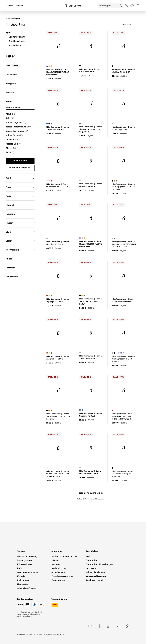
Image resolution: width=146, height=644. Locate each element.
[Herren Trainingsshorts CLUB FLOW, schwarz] (80, 295)
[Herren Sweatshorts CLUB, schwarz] (80, 410)
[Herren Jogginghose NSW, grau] (80, 353)
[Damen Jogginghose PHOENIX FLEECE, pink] (119, 353)
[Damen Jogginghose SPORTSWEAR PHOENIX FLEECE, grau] (113, 238)
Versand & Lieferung (27, 556)
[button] (126, 6)
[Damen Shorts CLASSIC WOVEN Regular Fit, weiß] (82, 123)
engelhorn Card (59, 572)
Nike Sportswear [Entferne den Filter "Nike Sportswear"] (13, 65)
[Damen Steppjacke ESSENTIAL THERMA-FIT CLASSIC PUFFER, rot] (113, 410)
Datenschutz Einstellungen (99, 564)
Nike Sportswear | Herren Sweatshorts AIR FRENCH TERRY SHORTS (58, 474)
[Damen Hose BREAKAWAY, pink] (80, 180)
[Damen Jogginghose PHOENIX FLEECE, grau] (113, 353)
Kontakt (21, 576)
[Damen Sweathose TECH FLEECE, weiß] (47, 181)
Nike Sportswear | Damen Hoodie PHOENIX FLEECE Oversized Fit (58, 72)
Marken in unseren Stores (64, 556)
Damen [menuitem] (9, 6)
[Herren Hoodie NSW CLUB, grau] (47, 238)
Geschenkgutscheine (28, 572)
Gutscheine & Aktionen (63, 576)
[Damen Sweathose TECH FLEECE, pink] (50, 181)
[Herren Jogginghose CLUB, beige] (50, 296)
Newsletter (23, 584)
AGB (88, 556)
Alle (7, 18)
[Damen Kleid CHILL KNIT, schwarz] (80, 66)
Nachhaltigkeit (59, 568)
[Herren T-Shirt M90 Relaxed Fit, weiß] (113, 296)
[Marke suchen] (20, 108)
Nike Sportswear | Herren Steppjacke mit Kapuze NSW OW (123, 474)
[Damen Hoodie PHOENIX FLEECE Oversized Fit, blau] (47, 66)
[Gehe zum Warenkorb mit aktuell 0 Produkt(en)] (138, 6)
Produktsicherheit (95, 580)
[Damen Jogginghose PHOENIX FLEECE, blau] (121, 353)
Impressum (92, 568)
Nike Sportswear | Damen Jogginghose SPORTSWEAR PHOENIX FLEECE (124, 244)
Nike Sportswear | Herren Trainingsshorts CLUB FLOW (90, 301)
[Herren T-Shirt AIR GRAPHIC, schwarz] (50, 124)
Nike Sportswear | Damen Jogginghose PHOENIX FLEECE (123, 359)
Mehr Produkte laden (91, 493)
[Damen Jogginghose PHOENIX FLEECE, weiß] (117, 353)
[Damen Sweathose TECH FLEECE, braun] (52, 181)
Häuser (55, 560)
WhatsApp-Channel (27, 588)
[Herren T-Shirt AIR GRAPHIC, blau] (47, 124)
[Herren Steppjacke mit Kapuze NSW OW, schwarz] (113, 468)
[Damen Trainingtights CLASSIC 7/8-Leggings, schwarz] (113, 181)
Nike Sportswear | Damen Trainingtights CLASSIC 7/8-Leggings (124, 187)
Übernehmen (20, 161)
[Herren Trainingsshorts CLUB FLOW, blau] (85, 295)
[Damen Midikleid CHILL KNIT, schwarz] (113, 66)
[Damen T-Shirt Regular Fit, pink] (113, 124)
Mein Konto (23, 580)
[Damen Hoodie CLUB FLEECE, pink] (80, 468)
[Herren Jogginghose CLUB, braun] (47, 296)
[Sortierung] (130, 25)
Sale (12, 18)
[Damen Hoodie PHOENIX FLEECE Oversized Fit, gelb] (52, 66)
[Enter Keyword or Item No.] (108, 6)
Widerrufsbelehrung (96, 572)
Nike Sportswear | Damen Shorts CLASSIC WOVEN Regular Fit (91, 129)
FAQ (19, 568)
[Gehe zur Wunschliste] (132, 6)
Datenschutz (92, 560)
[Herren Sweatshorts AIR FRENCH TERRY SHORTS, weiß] (47, 468)
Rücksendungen (25, 564)
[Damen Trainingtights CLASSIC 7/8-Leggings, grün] (117, 181)
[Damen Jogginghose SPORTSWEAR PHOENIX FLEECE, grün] (115, 238)
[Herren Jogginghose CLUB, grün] (52, 296)
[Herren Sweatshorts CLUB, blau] (82, 410)
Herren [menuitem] (19, 6)
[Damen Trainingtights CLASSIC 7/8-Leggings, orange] (115, 181)
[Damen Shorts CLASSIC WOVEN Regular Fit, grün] (80, 123)
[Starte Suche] (120, 6)
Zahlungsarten (24, 560)
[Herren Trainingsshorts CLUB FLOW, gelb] (82, 295)
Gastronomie (58, 580)
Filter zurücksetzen (20, 168)
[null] (58, 46)
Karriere (55, 564)
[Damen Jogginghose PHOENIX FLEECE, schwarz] (115, 353)
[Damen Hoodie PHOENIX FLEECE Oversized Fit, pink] (50, 66)
